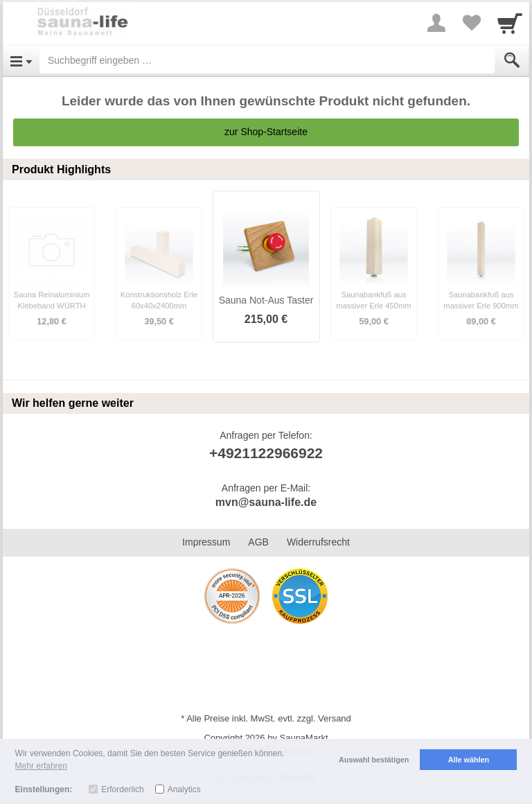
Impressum (206, 542)
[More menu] (436, 23)
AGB (258, 542)
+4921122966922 (266, 453)
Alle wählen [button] (469, 760)
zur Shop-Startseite (266, 132)
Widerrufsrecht (318, 542)
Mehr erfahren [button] (41, 766)
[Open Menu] (21, 60)
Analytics (184, 789)
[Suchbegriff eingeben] (267, 60)
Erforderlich (122, 789)
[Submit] (512, 60)
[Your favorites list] (471, 23)
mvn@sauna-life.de (266, 502)
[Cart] (510, 23)
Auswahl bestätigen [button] (374, 760)
